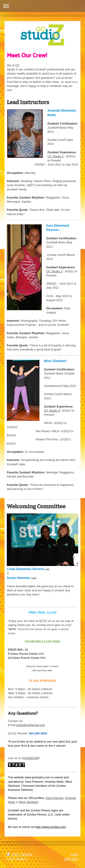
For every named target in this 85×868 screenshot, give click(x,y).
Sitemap (27, 854)
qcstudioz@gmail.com (30, 725)
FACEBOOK (30, 758)
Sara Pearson (54, 798)
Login (74, 854)
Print (13, 854)
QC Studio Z (56, 156)
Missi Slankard (28, 802)
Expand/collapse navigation (42, 6)
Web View (71, 859)
